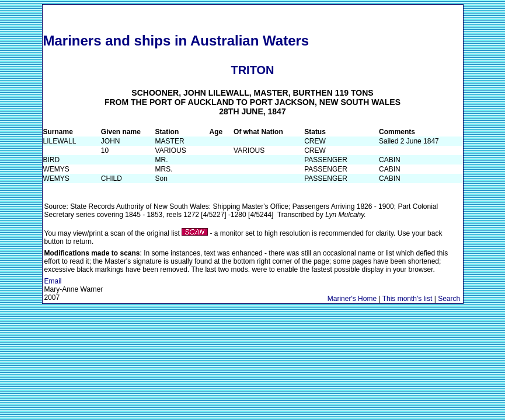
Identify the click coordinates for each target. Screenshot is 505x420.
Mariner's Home (352, 299)
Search (449, 299)
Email (53, 281)
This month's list (408, 299)
